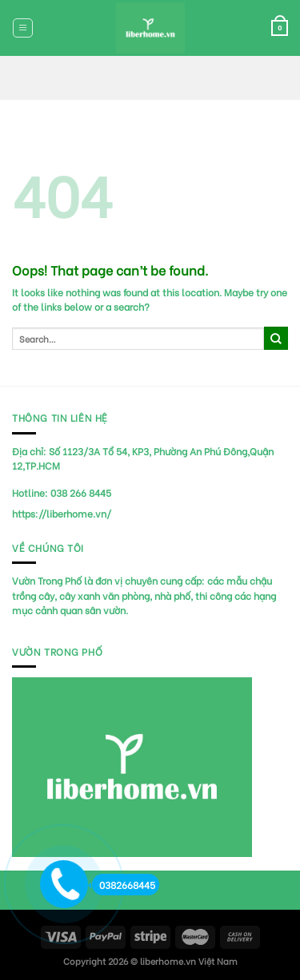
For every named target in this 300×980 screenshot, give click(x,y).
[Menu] (22, 28)
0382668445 (124, 885)
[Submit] (276, 338)
